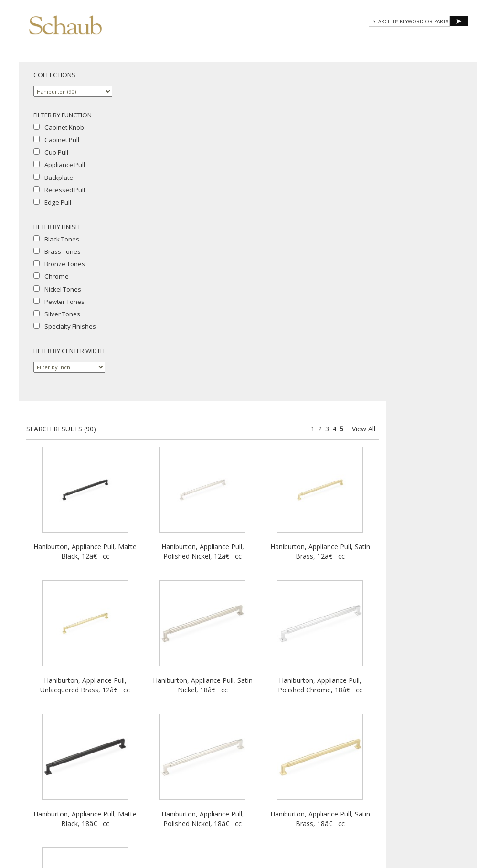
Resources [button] (340, 42)
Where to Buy (217, 771)
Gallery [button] (289, 42)
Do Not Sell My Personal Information (245, 788)
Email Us (251, 771)
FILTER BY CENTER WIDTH (69, 351)
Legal (253, 779)
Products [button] (238, 42)
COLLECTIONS (54, 75)
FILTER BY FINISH (57, 227)
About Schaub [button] (178, 42)
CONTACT (390, 42)
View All (455, 89)
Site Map (280, 771)
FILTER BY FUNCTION (63, 115)
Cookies (230, 779)
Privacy (204, 779)
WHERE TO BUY (441, 42)
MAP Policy (280, 779)
